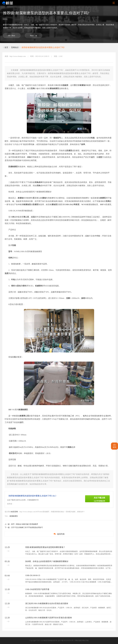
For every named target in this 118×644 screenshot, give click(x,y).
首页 (6, 47)
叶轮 (13, 280)
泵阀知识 (15, 47)
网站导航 (85, 641)
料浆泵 (77, 204)
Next (33, 36)
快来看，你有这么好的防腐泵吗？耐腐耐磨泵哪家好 (30, 192)
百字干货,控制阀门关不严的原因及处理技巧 (27, 527)
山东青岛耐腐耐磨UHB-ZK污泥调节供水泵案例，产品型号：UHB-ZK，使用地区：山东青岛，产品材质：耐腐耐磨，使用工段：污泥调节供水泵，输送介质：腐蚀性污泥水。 (68, 623)
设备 (29, 157)
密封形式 (13, 453)
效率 (83, 144)
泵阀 (33, 88)
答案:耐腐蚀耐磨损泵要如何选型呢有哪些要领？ (45, 547)
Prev (12, 36)
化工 (12, 85)
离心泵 (26, 217)
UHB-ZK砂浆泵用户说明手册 (37, 589)
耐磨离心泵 (24, 416)
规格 (55, 138)
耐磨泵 (56, 88)
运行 (93, 157)
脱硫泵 (66, 85)
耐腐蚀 (82, 85)
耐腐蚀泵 (27, 204)
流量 (68, 298)
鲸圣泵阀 (15, 512)
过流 (33, 217)
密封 (13, 286)
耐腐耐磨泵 (14, 25)
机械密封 (39, 286)
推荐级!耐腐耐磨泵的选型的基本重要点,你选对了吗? (43, 47)
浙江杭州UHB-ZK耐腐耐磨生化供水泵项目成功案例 (47, 603)
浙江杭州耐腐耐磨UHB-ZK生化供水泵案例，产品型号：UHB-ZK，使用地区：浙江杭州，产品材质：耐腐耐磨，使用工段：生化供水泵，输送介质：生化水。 (68, 609)
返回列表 (59, 534)
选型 (100, 157)
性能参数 (12, 429)
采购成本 (38, 182)
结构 (10, 258)
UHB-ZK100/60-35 (33, 575)
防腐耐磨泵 (13, 167)
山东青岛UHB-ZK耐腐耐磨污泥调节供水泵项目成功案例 (48, 618)
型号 (59, 138)
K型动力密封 (21, 286)
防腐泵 (69, 151)
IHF (102, 204)
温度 (7, 273)
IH (10, 410)
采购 (38, 186)
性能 (93, 138)
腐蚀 (52, 88)
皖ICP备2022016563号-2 (66, 641)
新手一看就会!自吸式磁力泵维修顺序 (25, 524)
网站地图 (79, 641)
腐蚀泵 (54, 204)
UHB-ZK (68, 204)
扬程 (83, 298)
